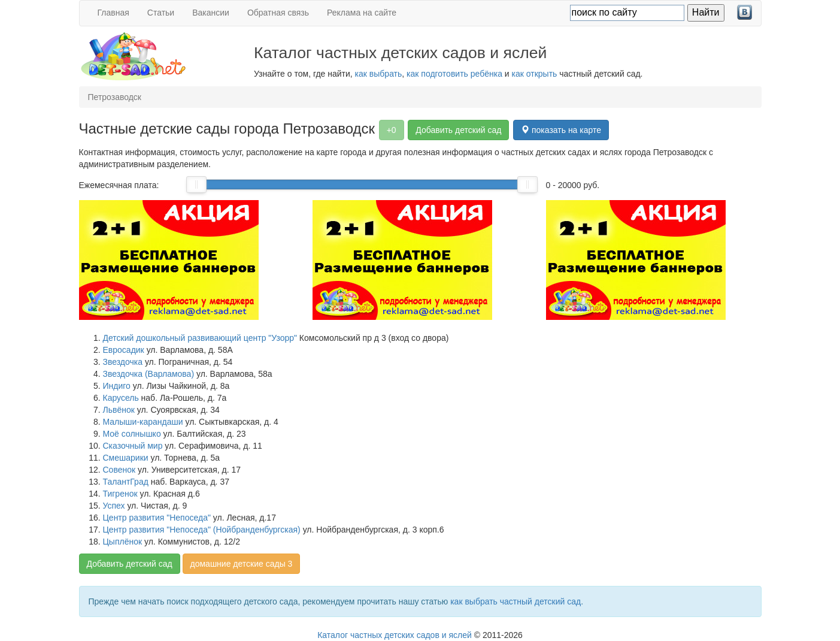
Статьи (161, 13)
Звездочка (123, 362)
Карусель (121, 398)
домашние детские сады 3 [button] (242, 564)
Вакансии (211, 13)
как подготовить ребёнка (454, 74)
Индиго (117, 386)
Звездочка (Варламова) (149, 374)
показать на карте (561, 130)
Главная (113, 13)
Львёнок (119, 410)
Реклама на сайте (362, 13)
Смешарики (126, 458)
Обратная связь (278, 13)
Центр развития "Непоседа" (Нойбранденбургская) (202, 530)
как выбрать (379, 74)
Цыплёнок (123, 542)
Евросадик (124, 350)
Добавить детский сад (458, 130)
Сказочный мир (133, 446)
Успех (114, 506)
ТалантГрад (126, 482)
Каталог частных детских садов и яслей (395, 635)
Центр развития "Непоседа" (157, 518)
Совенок (119, 470)
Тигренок (120, 494)
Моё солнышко (132, 434)
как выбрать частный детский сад (515, 601)
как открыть (535, 74)
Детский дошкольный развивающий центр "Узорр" (200, 338)
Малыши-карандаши (143, 422)
